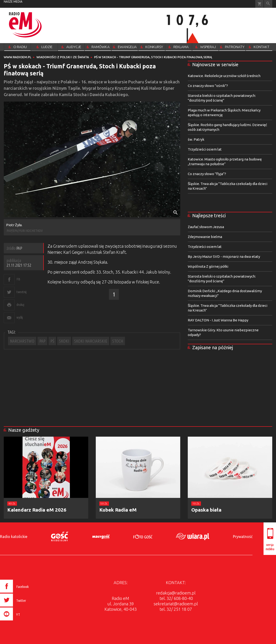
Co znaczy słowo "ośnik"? (208, 86)
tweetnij (21, 292)
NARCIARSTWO (22, 341)
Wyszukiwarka (268, 4)
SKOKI (64, 341)
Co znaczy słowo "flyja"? (207, 174)
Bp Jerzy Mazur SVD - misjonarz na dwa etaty (224, 256)
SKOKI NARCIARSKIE (91, 341)
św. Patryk (196, 139)
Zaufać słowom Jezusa (206, 227)
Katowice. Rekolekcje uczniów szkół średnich (224, 76)
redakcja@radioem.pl (176, 593)
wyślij (20, 317)
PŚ (52, 341)
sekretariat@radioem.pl (176, 604)
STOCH (118, 341)
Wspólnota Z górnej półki (208, 266)
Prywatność (243, 537)
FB (18, 279)
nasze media (13, 2)
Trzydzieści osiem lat (205, 149)
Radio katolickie (14, 537)
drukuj (20, 305)
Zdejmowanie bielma (205, 237)
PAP (42, 341)
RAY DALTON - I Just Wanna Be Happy (218, 320)
